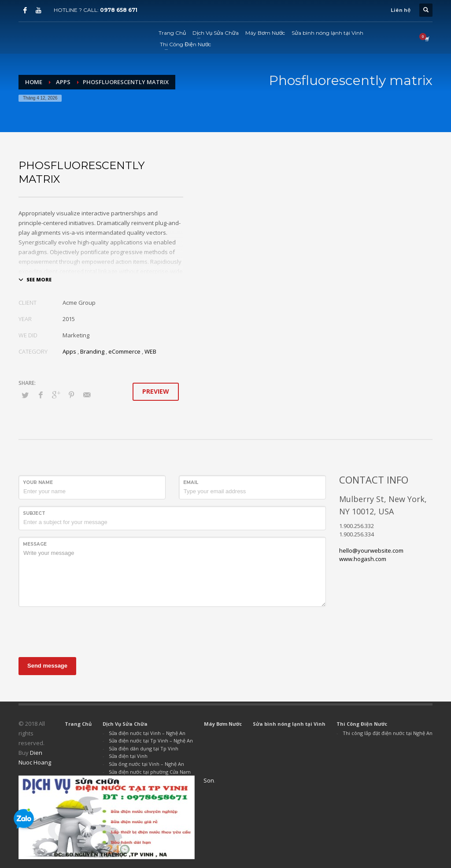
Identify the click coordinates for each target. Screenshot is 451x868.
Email (191, 482)
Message (35, 544)
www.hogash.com (363, 559)
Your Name (38, 482)
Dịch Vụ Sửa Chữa (125, 724)
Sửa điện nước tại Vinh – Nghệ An (147, 733)
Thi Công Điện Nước (362, 724)
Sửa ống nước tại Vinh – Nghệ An (146, 764)
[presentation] (85, 631)
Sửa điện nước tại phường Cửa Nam (150, 772)
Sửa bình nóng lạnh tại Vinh (289, 724)
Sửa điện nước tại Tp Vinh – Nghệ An (151, 741)
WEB (150, 351)
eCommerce (124, 351)
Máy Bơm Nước (223, 724)
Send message (47, 666)
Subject (34, 513)
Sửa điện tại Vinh (128, 756)
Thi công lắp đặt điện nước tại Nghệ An (388, 733)
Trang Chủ (78, 724)
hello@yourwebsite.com (371, 550)
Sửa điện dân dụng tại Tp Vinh (144, 748)
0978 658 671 (119, 10)
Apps (69, 351)
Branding (92, 351)
